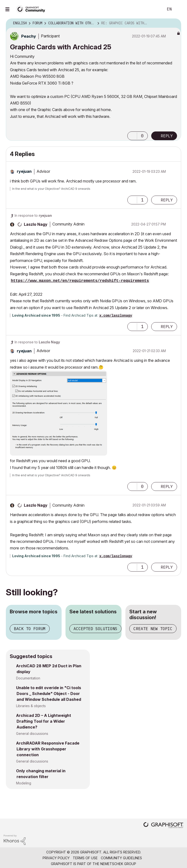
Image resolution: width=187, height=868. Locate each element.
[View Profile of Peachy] (29, 36)
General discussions (32, 733)
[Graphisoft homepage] (163, 826)
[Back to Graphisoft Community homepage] (32, 9)
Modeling (24, 783)
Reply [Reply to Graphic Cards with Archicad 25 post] (167, 136)
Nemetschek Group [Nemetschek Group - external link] (118, 864)
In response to (33, 215)
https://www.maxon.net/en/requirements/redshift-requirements (80, 281)
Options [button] (174, 23)
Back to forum (30, 629)
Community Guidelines (121, 858)
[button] (132, 136)
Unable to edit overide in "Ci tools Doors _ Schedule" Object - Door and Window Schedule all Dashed (49, 694)
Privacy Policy (56, 858)
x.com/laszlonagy (116, 316)
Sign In (179, 9)
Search (155, 9)
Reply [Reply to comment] (167, 200)
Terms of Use (85, 858)
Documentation (28, 678)
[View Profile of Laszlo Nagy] (36, 224)
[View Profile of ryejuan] (24, 171)
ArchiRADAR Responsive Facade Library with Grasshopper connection (48, 749)
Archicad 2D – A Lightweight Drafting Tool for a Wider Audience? (44, 721)
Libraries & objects (31, 706)
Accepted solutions (95, 629)
